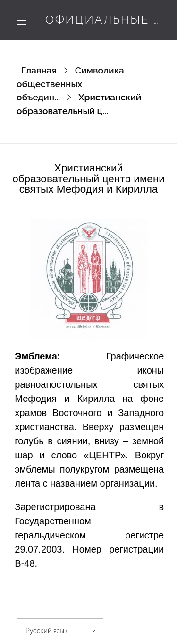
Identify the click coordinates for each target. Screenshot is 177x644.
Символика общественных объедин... (70, 84)
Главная (39, 70)
